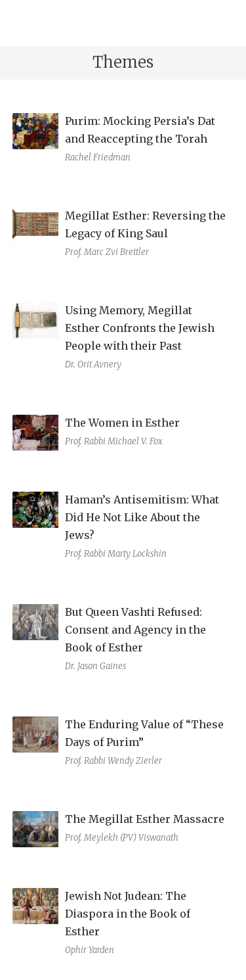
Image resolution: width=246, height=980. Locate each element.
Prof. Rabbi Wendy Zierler (113, 761)
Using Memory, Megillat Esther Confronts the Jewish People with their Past (140, 328)
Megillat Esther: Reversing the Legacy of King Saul (145, 224)
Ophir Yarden (90, 950)
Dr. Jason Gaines (95, 666)
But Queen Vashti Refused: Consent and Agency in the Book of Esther (135, 630)
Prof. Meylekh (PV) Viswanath (122, 838)
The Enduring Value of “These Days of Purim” (144, 733)
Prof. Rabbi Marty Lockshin (116, 554)
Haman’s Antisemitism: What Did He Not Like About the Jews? (142, 517)
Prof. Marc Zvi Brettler (107, 252)
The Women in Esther (122, 423)
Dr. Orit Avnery (93, 364)
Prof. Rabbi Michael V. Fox (114, 441)
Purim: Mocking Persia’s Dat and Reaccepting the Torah (140, 130)
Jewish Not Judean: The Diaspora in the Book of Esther (128, 914)
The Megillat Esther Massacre (145, 819)
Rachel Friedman (98, 157)
